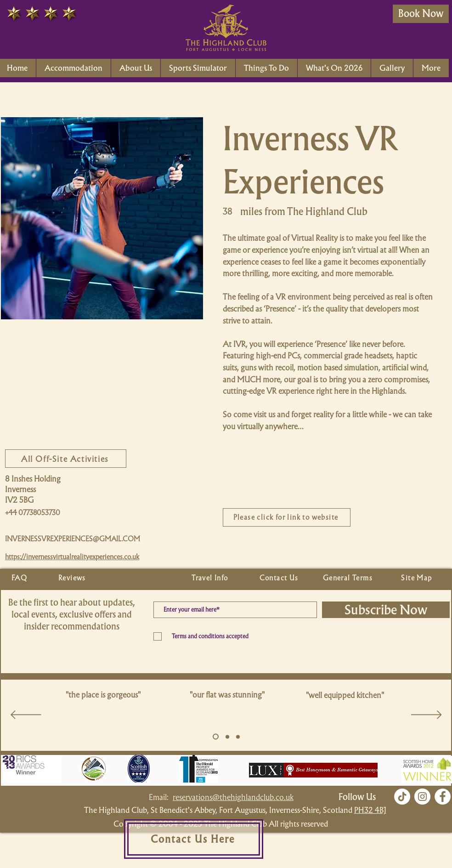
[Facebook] (443, 797)
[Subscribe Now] (386, 610)
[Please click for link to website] (287, 517)
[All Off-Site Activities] (66, 459)
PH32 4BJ (370, 810)
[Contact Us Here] (194, 839)
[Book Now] (421, 14)
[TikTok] (402, 797)
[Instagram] (422, 797)
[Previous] (26, 715)
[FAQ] (20, 578)
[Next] (427, 715)
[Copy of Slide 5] (227, 737)
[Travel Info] (211, 578)
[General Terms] (349, 578)
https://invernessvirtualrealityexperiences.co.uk (72, 557)
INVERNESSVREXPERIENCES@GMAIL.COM (73, 539)
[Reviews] (73, 578)
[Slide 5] (216, 737)
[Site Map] (418, 578)
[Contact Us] (280, 578)
